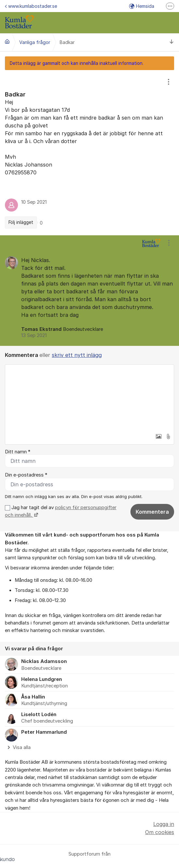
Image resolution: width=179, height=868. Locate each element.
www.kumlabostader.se (31, 6)
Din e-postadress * (26, 475)
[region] (89, 153)
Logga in (164, 824)
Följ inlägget (21, 222)
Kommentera (152, 512)
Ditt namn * (18, 452)
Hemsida (142, 6)
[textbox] (89, 397)
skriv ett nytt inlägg (77, 355)
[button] (158, 436)
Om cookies (160, 832)
